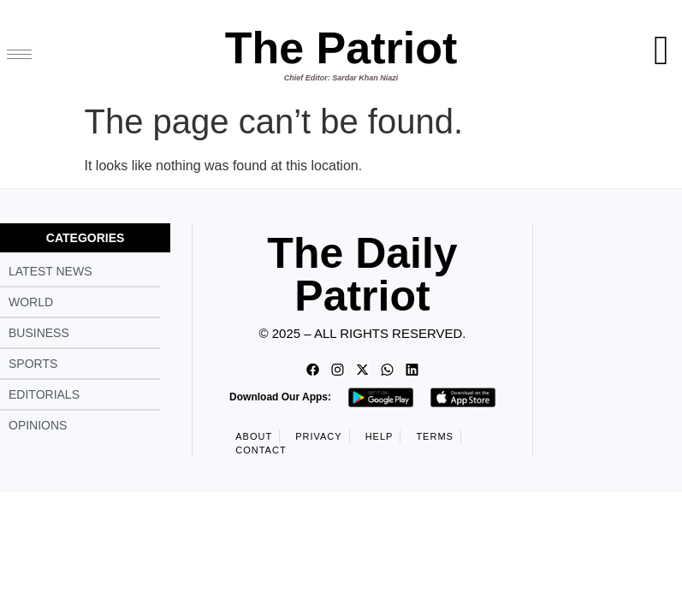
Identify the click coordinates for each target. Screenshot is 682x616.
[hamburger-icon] (19, 54)
